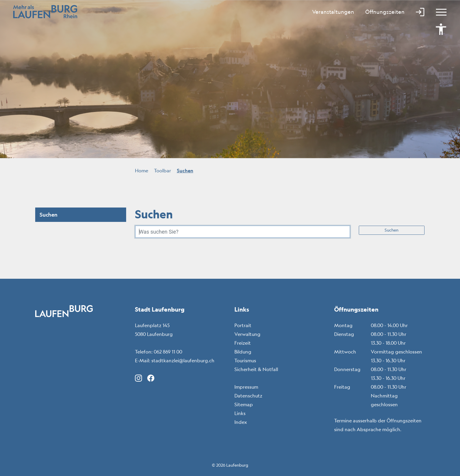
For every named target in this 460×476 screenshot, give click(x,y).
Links (240, 413)
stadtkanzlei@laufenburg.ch (183, 361)
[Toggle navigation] (439, 12)
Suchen (391, 230)
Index (241, 422)
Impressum (246, 387)
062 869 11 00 (168, 352)
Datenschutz (248, 396)
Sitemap (244, 404)
